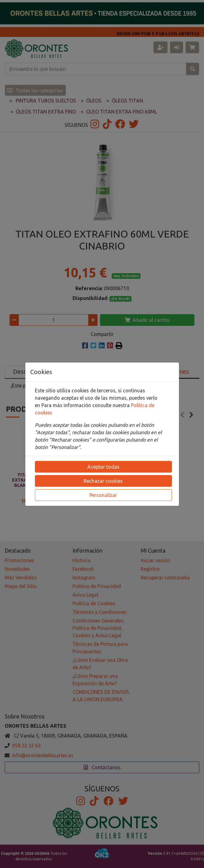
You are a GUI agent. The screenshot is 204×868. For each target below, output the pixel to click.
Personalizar (103, 495)
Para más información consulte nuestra (86, 405)
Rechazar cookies (103, 481)
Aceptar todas (103, 467)
